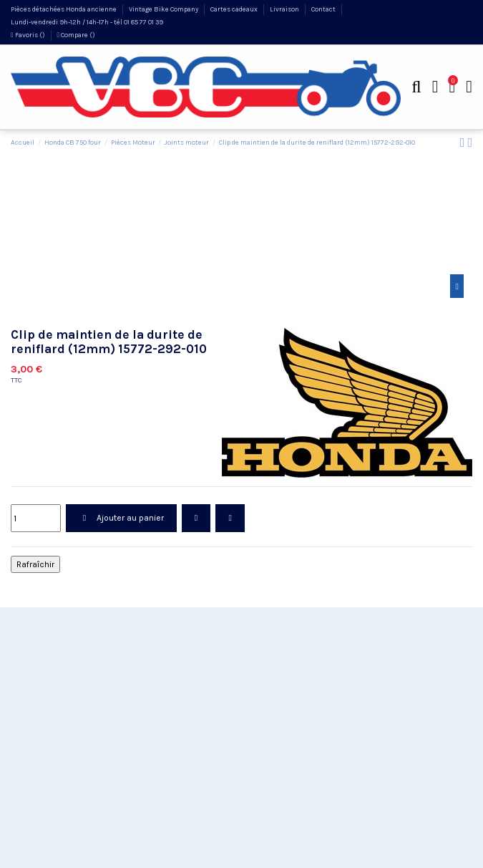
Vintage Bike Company (164, 9)
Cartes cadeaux (235, 9)
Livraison (285, 9)
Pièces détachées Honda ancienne (64, 9)
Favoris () (29, 35)
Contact (324, 9)
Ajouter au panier (121, 518)
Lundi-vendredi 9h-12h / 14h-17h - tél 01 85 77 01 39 (87, 22)
